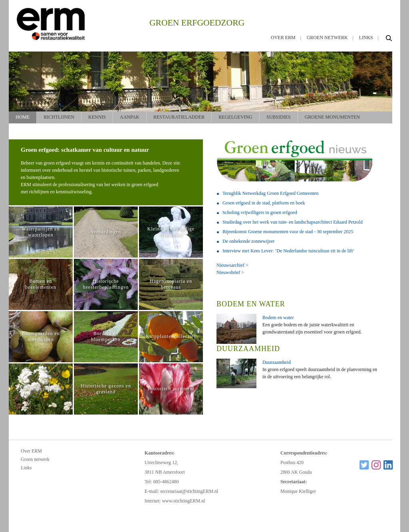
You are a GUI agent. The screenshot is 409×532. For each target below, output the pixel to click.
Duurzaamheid (277, 362)
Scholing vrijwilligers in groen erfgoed (260, 212)
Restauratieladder (179, 117)
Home (23, 117)
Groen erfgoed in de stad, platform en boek (264, 203)
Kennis (97, 117)
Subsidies (279, 117)
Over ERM (283, 38)
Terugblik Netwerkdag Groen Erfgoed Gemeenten (270, 193)
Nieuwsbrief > (230, 272)
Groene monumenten (332, 117)
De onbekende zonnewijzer (249, 241)
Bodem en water (278, 318)
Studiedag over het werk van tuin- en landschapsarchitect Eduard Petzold (293, 222)
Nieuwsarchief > (232, 265)
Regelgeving (235, 117)
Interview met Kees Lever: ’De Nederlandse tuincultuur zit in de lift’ (289, 251)
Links (366, 38)
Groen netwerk (327, 38)
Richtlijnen (59, 117)
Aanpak (130, 117)
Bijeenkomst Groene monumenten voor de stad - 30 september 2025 (288, 232)
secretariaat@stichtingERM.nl (189, 491)
